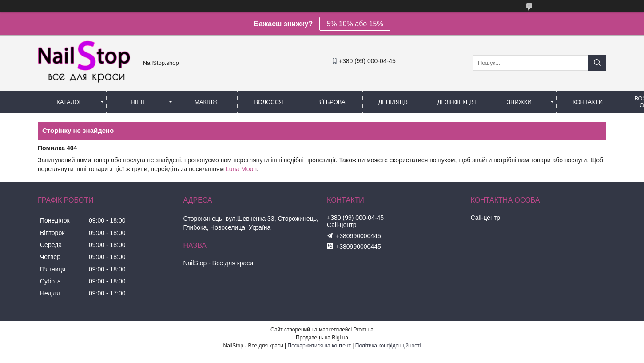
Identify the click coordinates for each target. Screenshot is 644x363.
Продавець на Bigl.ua (322, 338)
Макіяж (206, 102)
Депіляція (394, 102)
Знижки (519, 102)
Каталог (69, 102)
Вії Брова (331, 102)
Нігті (138, 102)
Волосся (268, 102)
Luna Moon (241, 169)
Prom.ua (364, 330)
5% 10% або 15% (355, 24)
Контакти (588, 102)
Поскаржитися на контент (319, 346)
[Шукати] (597, 63)
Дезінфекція (457, 102)
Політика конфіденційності (388, 346)
